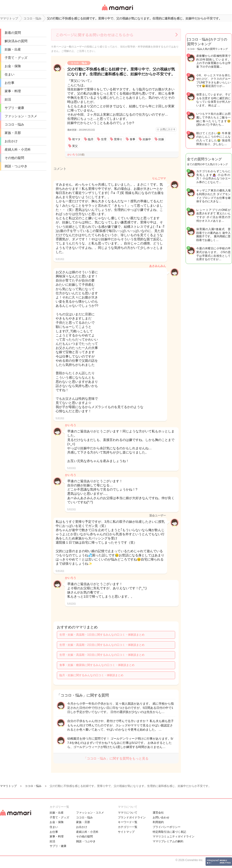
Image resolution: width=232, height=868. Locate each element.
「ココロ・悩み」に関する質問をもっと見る (116, 758)
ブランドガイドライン (132, 817)
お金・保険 (13, 66)
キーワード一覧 (128, 822)
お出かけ (11, 141)
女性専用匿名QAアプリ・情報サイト (117, 11)
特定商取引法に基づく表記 (169, 832)
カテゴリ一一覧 (128, 827)
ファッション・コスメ (21, 116)
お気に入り (168, 129)
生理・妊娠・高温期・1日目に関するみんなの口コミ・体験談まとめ (102, 635)
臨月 (91, 139)
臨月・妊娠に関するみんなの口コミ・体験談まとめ (91, 675)
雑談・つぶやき (16, 166)
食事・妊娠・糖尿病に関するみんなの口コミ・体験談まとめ (97, 665)
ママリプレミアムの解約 (168, 841)
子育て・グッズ (16, 58)
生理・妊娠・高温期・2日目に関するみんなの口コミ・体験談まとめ (102, 645)
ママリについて (128, 813)
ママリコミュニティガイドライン (174, 836)
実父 (75, 146)
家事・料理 (13, 91)
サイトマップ (126, 832)
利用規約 (158, 822)
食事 (132, 139)
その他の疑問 (14, 158)
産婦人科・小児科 (18, 149)
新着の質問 (13, 33)
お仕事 (10, 83)
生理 (104, 139)
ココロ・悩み (14, 124)
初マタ (76, 139)
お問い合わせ (161, 817)
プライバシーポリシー (167, 827)
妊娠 (161, 139)
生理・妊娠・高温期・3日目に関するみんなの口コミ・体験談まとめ (102, 655)
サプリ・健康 (14, 108)
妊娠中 (147, 139)
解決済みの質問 (16, 41)
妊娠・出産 (13, 49)
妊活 (8, 99)
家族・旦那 (13, 133)
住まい (10, 74)
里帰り (118, 139)
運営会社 (158, 813)
